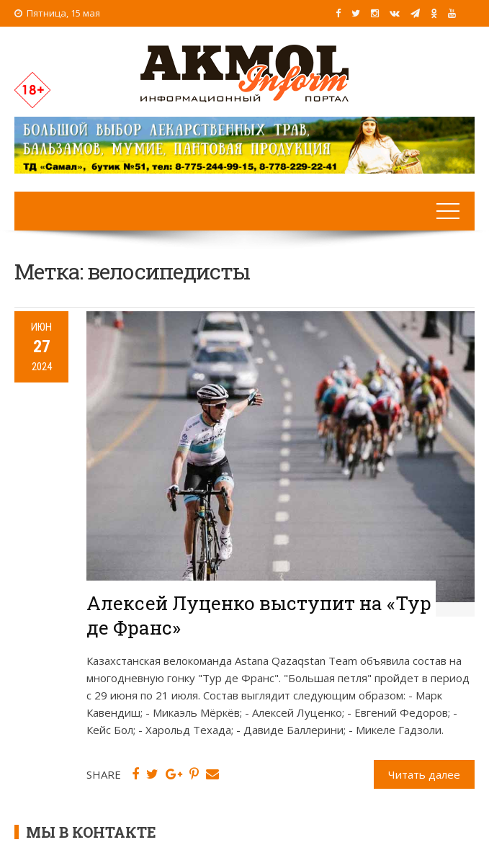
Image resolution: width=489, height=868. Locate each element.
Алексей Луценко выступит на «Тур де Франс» (259, 615)
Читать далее (424, 774)
